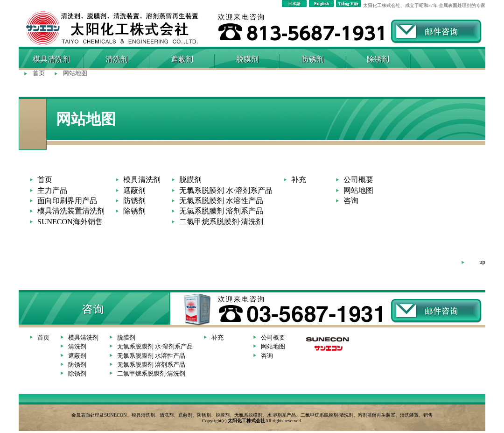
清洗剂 (117, 59)
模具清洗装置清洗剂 (71, 211)
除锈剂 (378, 59)
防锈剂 (313, 59)
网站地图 (75, 73)
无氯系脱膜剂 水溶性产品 (221, 201)
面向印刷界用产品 (67, 201)
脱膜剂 (247, 59)
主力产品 (52, 190)
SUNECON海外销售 (70, 222)
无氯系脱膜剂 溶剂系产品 (221, 211)
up (482, 262)
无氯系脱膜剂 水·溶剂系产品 (226, 190)
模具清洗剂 (142, 180)
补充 (299, 180)
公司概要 (358, 180)
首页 (39, 73)
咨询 (351, 201)
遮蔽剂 (182, 59)
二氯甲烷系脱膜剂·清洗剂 (221, 222)
